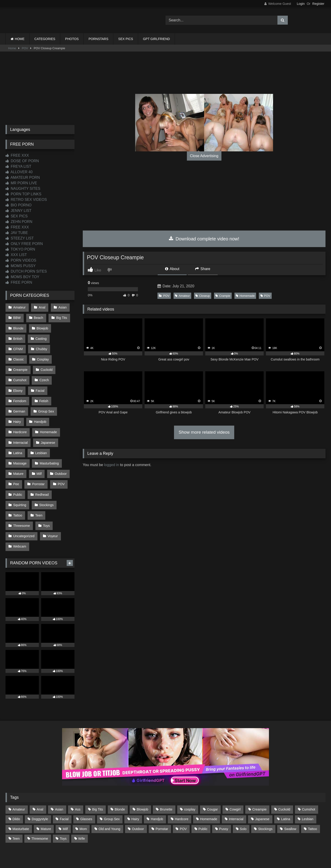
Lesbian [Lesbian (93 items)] (308, 793)
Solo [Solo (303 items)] (243, 803)
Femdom (20, 385)
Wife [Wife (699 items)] (81, 813)
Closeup (203, 296)
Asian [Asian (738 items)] (59, 784)
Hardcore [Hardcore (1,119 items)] (181, 793)
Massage (20, 443)
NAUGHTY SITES (23, 189)
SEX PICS (126, 39)
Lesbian (40, 434)
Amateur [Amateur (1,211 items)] (19, 784)
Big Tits (61, 317)
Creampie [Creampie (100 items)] (259, 784)
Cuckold (19, 366)
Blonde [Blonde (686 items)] (120, 784)
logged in (112, 465)
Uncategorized (24, 512)
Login (301, 4)
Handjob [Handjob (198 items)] (157, 793)
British (18, 336)
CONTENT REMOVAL (189, 848)
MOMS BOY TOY (22, 277)
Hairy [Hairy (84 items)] (135, 793)
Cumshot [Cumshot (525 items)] (308, 784)
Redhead (41, 473)
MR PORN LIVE (21, 183)
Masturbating (49, 443)
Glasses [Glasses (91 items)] (86, 793)
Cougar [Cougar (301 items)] (213, 784)
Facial (62, 375)
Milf (39, 453)
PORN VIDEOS (21, 260)
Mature (18, 453)
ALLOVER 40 (19, 172)
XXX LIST (16, 255)
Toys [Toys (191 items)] (63, 813)
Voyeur (52, 512)
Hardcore (20, 414)
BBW (17, 317)
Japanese (47, 424)
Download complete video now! (204, 239)
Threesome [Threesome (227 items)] (40, 813)
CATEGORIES (45, 39)
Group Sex (46, 395)
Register (318, 4)
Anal (41, 307)
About (172, 269)
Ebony (40, 375)
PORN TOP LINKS (23, 194)
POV (25, 48)
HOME (20, 39)
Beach (38, 317)
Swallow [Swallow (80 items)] (290, 803)
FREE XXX (17, 155)
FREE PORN (19, 282)
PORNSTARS (98, 39)
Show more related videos (204, 432)
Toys (46, 502)
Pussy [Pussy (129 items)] (224, 803)
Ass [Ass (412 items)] (78, 784)
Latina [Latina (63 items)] (286, 793)
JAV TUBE (17, 233)
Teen (38, 492)
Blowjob (42, 327)
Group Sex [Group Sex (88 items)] (112, 793)
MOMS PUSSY (21, 266)
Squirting (20, 482)
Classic (43, 346)
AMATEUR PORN (23, 177)
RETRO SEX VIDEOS (26, 200)
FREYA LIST (18, 166)
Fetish (43, 385)
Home (12, 48)
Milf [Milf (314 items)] (65, 803)
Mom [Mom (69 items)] (83, 803)
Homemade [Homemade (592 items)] (208, 793)
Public (18, 473)
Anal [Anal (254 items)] (40, 784)
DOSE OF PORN (22, 161)
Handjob (40, 404)
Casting (41, 336)
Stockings (46, 482)
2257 (159, 848)
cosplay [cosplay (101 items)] (190, 784)
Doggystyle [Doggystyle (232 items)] (40, 793)
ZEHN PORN (19, 222)
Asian (62, 307)
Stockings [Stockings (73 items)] (265, 803)
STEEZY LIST (20, 238)
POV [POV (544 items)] (183, 803)
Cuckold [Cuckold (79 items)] (284, 784)
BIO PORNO (19, 205)
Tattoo (18, 492)
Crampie (223, 296)
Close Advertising (204, 156)
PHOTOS (72, 39)
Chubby (19, 346)
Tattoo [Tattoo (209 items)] (312, 803)
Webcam (20, 521)
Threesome (21, 502)
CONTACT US (136, 848)
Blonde (18, 327)
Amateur (182, 296)
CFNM (64, 336)
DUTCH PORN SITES (26, 271)
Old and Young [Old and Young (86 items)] (109, 803)
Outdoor (60, 453)
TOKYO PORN (20, 249)
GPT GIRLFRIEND (156, 39)
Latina (18, 434)
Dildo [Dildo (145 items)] (16, 793)
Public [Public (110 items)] (203, 803)
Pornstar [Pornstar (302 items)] (162, 803)
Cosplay (19, 356)
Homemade (245, 296)
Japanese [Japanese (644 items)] (262, 793)
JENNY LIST (19, 211)
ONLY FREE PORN (24, 244)
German (19, 395)
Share (203, 269)
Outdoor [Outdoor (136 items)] (138, 803)
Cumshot (44, 366)
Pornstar (38, 463)
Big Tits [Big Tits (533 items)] (98, 784)
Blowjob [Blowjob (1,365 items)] (142, 784)
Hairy (17, 404)
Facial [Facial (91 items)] (64, 793)
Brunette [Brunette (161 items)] (166, 784)
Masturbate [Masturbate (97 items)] (21, 803)
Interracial (20, 424)
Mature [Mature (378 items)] (46, 803)
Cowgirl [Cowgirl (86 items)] (235, 784)
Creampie (45, 356)
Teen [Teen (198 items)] (16, 813)
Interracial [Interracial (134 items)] (236, 793)
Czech (18, 375)
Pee (16, 463)
